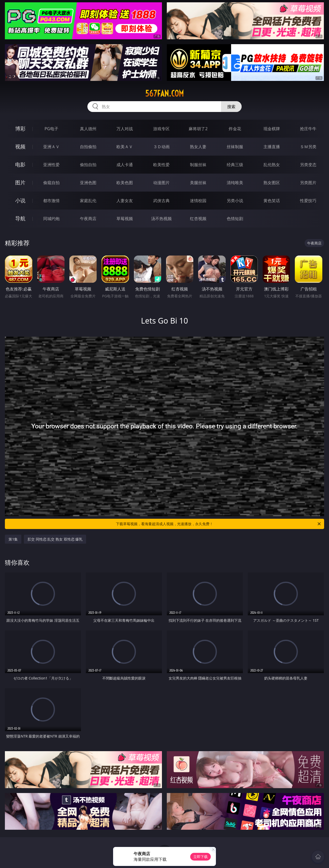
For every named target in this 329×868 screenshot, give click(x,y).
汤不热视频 (161, 219)
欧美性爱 (161, 165)
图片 (20, 182)
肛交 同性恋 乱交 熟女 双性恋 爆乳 (55, 539)
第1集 (13, 539)
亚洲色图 (88, 183)
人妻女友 (125, 201)
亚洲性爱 (51, 165)
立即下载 (200, 857)
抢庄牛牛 (308, 129)
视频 (20, 147)
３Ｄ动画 (161, 147)
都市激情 (51, 201)
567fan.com (164, 93)
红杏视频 (198, 219)
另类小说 (235, 201)
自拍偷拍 (88, 147)
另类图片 (308, 183)
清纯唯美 (235, 183)
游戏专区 (161, 129)
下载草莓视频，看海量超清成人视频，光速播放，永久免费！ (219, 524)
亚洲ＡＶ (51, 147)
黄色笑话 (272, 201)
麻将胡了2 (198, 129)
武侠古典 (161, 201)
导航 (20, 218)
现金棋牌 (272, 129)
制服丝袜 (198, 165)
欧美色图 (125, 183)
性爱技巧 (308, 201)
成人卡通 (125, 165)
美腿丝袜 (198, 183)
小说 (20, 200)
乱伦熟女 (272, 165)
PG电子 (51, 129)
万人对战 (125, 129)
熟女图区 (272, 183)
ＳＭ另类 (308, 147)
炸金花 (235, 129)
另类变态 (308, 165)
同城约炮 (51, 219)
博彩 (20, 129)
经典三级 (235, 165)
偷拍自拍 (88, 165)
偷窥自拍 (51, 183)
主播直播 (272, 147)
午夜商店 (88, 219)
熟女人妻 (198, 147)
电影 (20, 164)
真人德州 (88, 129)
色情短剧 (235, 219)
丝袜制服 (235, 147)
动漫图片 (161, 183)
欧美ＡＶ (125, 147)
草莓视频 (125, 219)
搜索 (231, 107)
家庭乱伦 (88, 201)
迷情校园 (198, 201)
